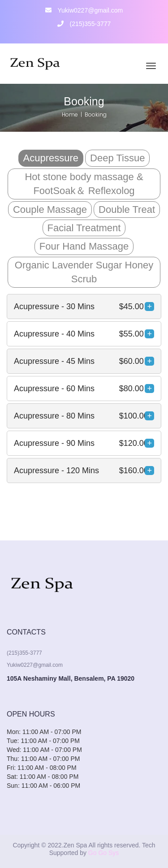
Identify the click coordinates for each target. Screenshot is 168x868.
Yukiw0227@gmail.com (84, 10)
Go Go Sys (103, 853)
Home (70, 115)
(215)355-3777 (84, 24)
